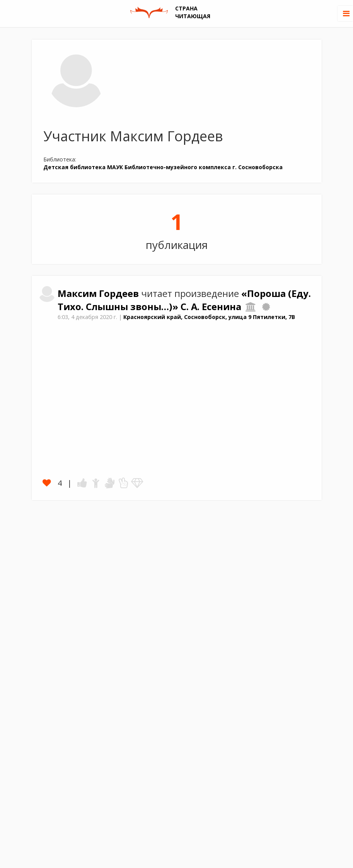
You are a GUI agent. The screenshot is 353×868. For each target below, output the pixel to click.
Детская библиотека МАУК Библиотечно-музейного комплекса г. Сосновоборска (163, 167)
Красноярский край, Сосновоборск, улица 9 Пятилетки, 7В (209, 317)
